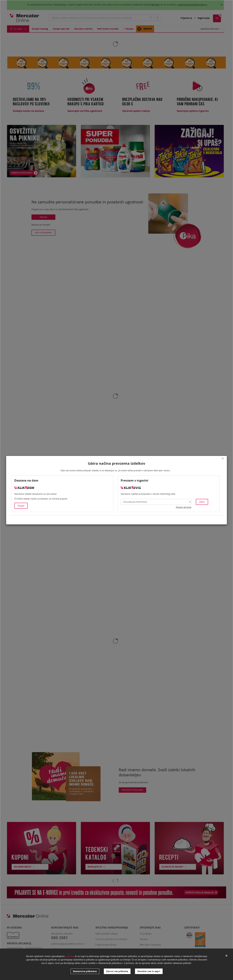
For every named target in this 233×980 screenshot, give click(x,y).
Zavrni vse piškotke (117, 971)
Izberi (202, 502)
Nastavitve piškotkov (85, 971)
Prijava (21, 506)
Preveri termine (184, 507)
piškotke (70, 956)
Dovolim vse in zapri (149, 971)
